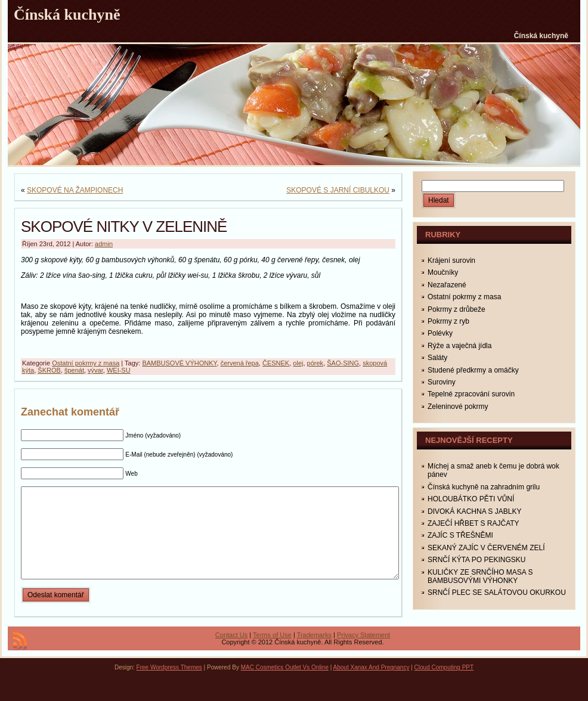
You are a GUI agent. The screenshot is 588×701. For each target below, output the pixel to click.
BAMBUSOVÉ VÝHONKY (179, 363)
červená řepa (240, 363)
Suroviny (442, 382)
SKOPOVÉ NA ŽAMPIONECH (75, 190)
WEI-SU (119, 370)
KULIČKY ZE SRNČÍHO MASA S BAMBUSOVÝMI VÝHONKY (480, 576)
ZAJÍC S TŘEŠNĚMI (460, 535)
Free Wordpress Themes (169, 685)
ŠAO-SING (343, 363)
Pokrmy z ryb (448, 321)
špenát (74, 370)
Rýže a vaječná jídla (459, 346)
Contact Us (231, 653)
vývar (95, 370)
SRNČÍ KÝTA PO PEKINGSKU (476, 560)
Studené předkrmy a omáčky (473, 370)
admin (104, 244)
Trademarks (314, 653)
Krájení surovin (451, 260)
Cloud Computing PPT (444, 685)
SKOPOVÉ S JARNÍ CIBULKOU (338, 190)
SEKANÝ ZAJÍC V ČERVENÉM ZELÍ (486, 548)
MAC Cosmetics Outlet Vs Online (285, 685)
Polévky (440, 333)
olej (298, 363)
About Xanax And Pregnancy (372, 685)
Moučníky (443, 272)
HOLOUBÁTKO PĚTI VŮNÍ (471, 499)
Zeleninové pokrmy (458, 407)
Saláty (437, 358)
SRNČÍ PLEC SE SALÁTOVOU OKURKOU (497, 593)
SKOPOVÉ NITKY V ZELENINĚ (124, 227)
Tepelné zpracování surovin (471, 394)
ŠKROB (49, 370)
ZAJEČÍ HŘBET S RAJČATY (474, 523)
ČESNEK (276, 363)
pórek (315, 363)
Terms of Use (272, 653)
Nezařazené (447, 285)
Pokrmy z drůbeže (457, 309)
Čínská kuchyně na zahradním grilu (484, 487)
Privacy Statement (363, 653)
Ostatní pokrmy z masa (86, 363)
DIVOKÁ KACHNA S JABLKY (474, 511)
